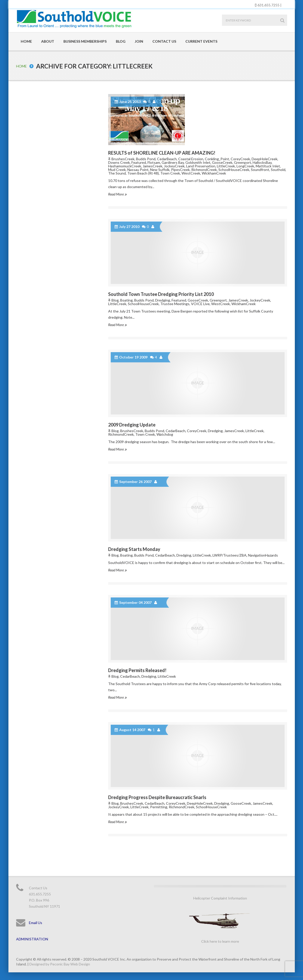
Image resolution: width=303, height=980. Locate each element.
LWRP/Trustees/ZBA (229, 555)
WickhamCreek (214, 173)
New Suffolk (160, 170)
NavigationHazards (263, 555)
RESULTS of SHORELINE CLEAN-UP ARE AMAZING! (162, 153)
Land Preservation (201, 166)
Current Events (201, 41)
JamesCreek (153, 166)
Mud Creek (117, 170)
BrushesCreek (123, 159)
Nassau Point (138, 170)
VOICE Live (200, 304)
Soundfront (260, 170)
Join (139, 41)
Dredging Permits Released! (137, 670)
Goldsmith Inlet (198, 162)
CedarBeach (167, 159)
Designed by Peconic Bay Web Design (60, 964)
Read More (117, 194)
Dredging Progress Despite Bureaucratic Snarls (157, 797)
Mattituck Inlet (268, 166)
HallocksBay (262, 162)
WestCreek (191, 173)
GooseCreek (222, 162)
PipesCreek (180, 170)
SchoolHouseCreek (234, 170)
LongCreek (245, 166)
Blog (121, 41)
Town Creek (170, 173)
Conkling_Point (217, 159)
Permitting (159, 807)
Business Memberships (85, 41)
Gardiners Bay (173, 162)
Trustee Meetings (175, 304)
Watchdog (165, 434)
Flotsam (154, 162)
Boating (126, 300)
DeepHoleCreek (265, 159)
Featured (139, 162)
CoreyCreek (240, 159)
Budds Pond (146, 159)
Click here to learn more (220, 941)
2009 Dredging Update (132, 425)
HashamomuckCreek (125, 166)
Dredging (163, 300)
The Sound (117, 173)
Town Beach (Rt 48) (143, 173)
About (48, 41)
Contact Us (164, 41)
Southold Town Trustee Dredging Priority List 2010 (161, 294)
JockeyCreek (174, 166)
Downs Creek (119, 162)
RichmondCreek (204, 170)
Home (26, 41)
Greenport (243, 162)
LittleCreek (226, 166)
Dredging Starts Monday (134, 549)
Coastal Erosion (191, 159)
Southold (278, 170)
